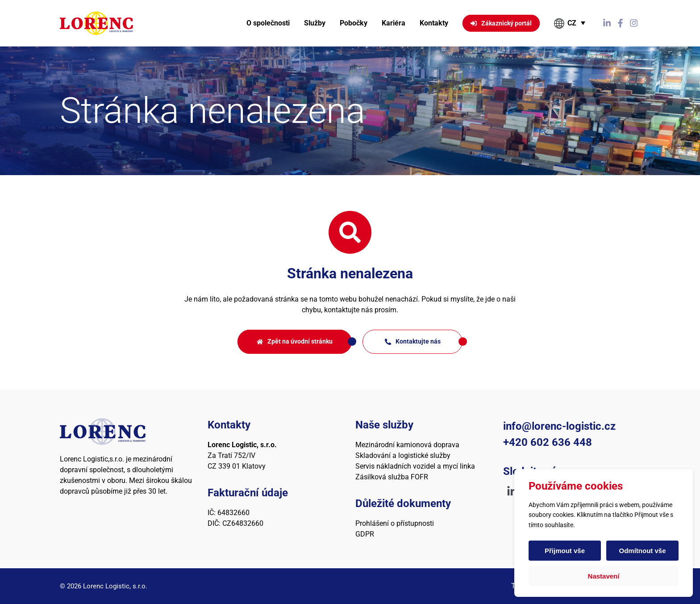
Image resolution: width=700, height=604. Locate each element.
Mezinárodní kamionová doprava (407, 445)
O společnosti (268, 23)
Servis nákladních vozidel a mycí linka (415, 466)
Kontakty (434, 23)
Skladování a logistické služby (403, 455)
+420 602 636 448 (548, 442)
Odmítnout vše (642, 551)
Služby (315, 23)
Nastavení (604, 576)
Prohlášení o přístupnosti (395, 523)
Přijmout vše (565, 551)
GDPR (365, 534)
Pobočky (354, 23)
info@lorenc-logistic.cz (559, 426)
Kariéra (394, 23)
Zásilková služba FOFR (392, 477)
